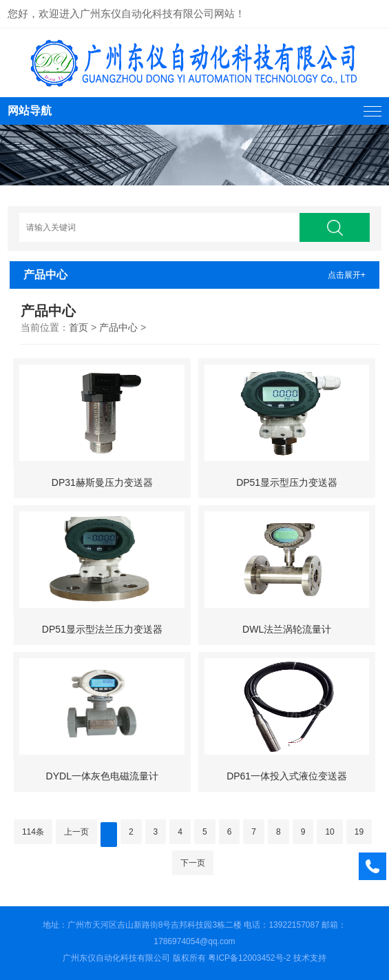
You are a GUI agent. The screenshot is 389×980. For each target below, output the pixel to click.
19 (359, 832)
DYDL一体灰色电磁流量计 (102, 776)
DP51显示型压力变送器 (287, 482)
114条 (33, 832)
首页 (78, 327)
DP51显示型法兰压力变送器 (102, 629)
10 (329, 832)
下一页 (193, 863)
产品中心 (118, 327)
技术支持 (310, 958)
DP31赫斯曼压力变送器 (102, 482)
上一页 (76, 832)
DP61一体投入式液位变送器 (287, 776)
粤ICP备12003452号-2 (249, 958)
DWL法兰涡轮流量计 (287, 629)
